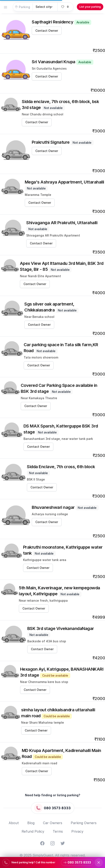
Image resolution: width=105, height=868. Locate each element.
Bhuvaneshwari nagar (65, 507)
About (14, 823)
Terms (58, 831)
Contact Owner (47, 31)
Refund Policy (33, 831)
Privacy (77, 831)
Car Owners (53, 823)
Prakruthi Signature (63, 142)
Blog (31, 823)
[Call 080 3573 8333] (53, 808)
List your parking (90, 7)
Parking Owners (84, 823)
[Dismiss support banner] (99, 862)
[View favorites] (65, 7)
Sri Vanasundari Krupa (63, 62)
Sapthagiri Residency (61, 22)
